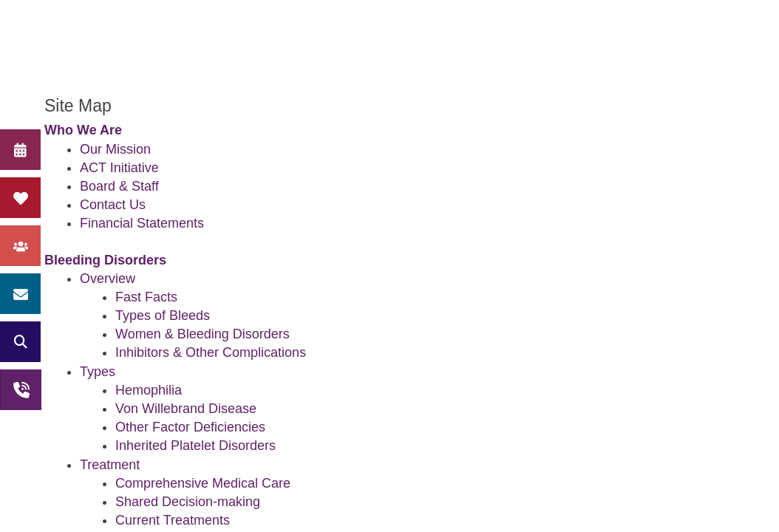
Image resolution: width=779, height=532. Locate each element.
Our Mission (115, 149)
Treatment (110, 465)
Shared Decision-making (188, 502)
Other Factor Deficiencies (190, 427)
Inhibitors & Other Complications (211, 352)
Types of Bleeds (163, 316)
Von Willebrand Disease (186, 409)
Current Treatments (173, 520)
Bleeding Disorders (105, 260)
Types (98, 372)
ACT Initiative (119, 168)
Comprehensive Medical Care (203, 483)
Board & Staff (119, 186)
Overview (108, 279)
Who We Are (83, 130)
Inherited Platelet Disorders (195, 446)
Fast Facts (146, 297)
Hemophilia (149, 390)
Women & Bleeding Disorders (203, 334)
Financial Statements (142, 223)
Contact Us (113, 205)
